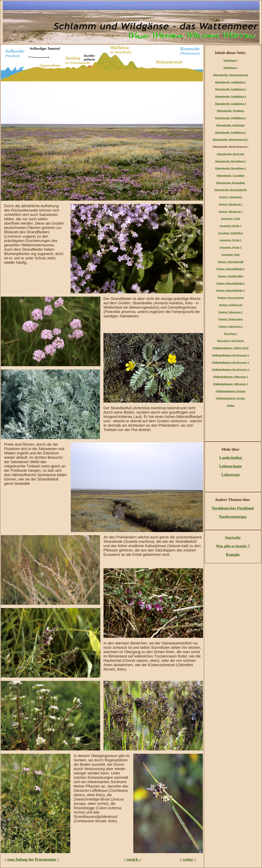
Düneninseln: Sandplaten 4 (231, 104)
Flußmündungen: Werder (231, 398)
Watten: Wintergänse (231, 319)
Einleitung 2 (231, 68)
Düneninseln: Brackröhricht (230, 190)
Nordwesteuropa (233, 517)
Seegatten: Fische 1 (231, 226)
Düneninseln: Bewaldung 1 (231, 161)
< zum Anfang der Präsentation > (32, 859)
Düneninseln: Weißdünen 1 (231, 118)
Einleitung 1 (231, 60)
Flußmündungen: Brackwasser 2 (230, 362)
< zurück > (132, 859)
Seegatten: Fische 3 (231, 247)
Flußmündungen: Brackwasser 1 (230, 355)
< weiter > (188, 859)
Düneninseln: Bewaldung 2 (231, 168)
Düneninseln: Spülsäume (231, 125)
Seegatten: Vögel (231, 219)
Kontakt (233, 554)
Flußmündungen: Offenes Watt (230, 348)
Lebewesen (230, 475)
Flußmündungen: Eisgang (231, 391)
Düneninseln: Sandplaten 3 (231, 96)
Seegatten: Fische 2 (231, 240)
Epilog (231, 405)
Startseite (233, 538)
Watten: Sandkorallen (231, 276)
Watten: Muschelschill (231, 262)
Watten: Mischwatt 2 (231, 211)
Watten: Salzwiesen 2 (231, 326)
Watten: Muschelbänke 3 (231, 290)
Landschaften (230, 458)
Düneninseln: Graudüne (231, 175)
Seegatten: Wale (231, 255)
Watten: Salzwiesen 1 (231, 312)
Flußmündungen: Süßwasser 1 (231, 377)
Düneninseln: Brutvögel (231, 154)
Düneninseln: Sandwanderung (231, 75)
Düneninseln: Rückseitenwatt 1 (231, 139)
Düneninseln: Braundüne (231, 183)
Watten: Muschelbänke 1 (231, 269)
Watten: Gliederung (231, 197)
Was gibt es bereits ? (233, 546)
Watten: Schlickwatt (230, 305)
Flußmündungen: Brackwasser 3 (230, 369)
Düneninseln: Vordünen (231, 111)
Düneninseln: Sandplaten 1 (231, 82)
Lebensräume (230, 466)
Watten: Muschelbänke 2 (231, 283)
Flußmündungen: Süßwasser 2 (231, 384)
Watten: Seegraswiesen (230, 298)
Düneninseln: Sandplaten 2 (231, 89)
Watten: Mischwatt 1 (231, 204)
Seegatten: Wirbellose (231, 233)
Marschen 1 (230, 334)
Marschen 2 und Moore (231, 341)
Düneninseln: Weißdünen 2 (231, 132)
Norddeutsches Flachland (233, 508)
